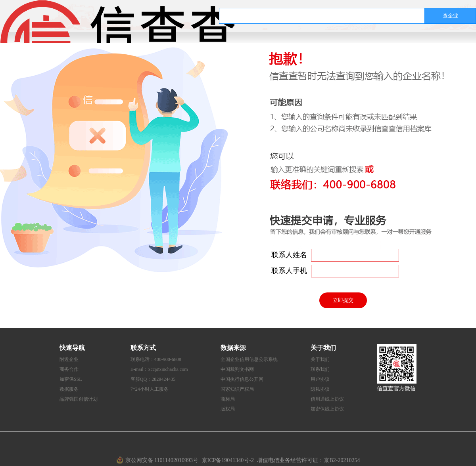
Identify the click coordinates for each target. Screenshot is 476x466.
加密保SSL (71, 379)
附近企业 (69, 359)
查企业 (450, 16)
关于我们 (320, 359)
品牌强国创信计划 (79, 399)
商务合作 (69, 369)
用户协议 (320, 379)
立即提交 (343, 300)
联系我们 (320, 369)
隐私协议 (320, 389)
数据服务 (69, 389)
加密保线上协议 (327, 409)
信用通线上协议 (327, 399)
